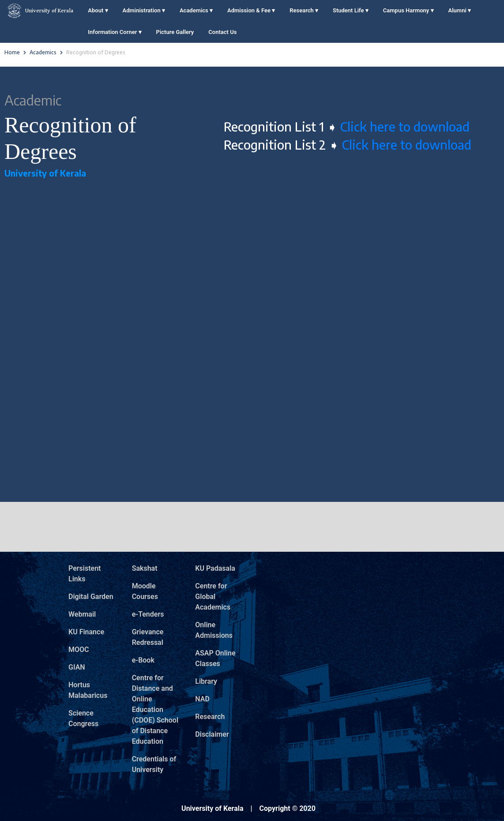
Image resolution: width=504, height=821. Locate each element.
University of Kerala (40, 11)
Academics (196, 10)
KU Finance (86, 632)
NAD (202, 699)
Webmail (82, 614)
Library (206, 681)
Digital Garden (91, 597)
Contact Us (222, 32)
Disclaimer (212, 734)
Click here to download (403, 126)
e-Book (143, 660)
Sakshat (145, 568)
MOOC (79, 650)
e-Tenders (148, 614)
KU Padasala (215, 568)
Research (304, 10)
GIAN (77, 667)
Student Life (351, 10)
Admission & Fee (251, 10)
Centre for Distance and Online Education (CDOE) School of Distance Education (155, 710)
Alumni (460, 10)
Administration (144, 10)
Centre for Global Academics (213, 597)
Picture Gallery (175, 32)
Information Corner (115, 32)
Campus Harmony (408, 10)
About (98, 10)
